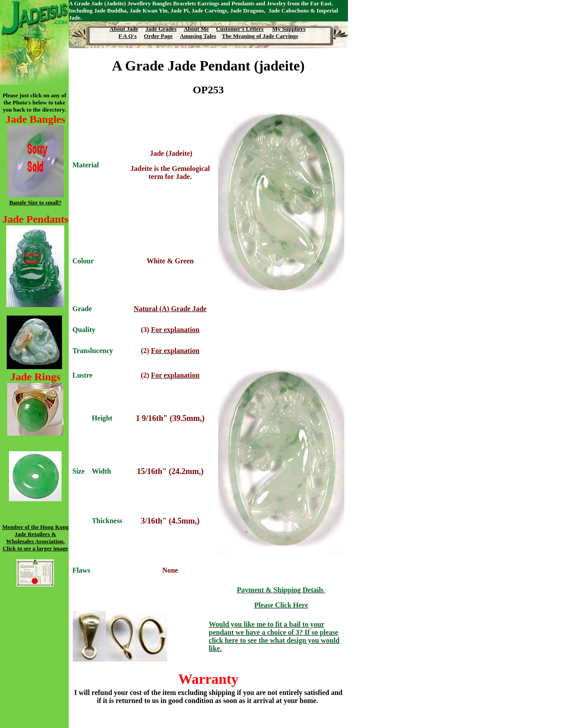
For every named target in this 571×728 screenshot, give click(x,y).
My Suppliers (289, 29)
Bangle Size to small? (35, 202)
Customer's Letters (240, 29)
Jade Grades (161, 29)
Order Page (158, 36)
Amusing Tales (198, 36)
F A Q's (128, 36)
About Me (196, 29)
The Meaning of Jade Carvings (260, 36)
